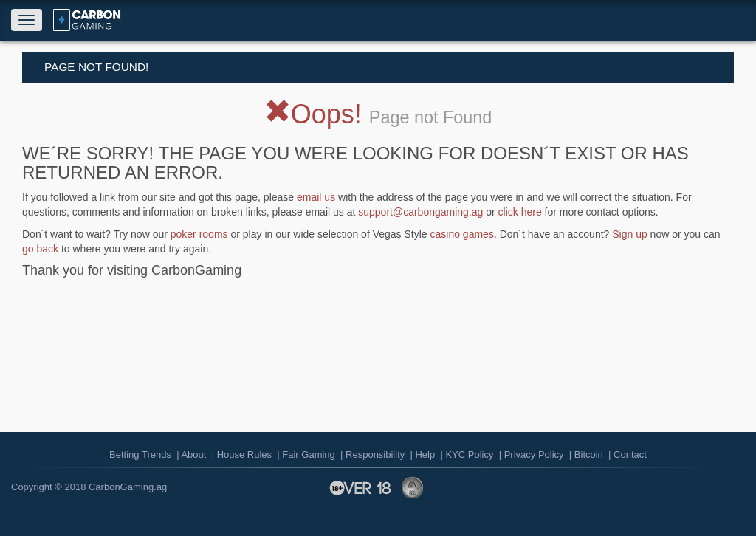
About (193, 454)
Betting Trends (140, 454)
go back (40, 249)
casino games (462, 234)
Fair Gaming (309, 454)
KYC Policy (469, 454)
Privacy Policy (534, 454)
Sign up (629, 234)
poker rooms (199, 234)
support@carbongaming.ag (420, 212)
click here (520, 212)
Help (425, 454)
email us (316, 197)
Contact (630, 454)
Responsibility (375, 454)
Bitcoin (589, 454)
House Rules (244, 454)
